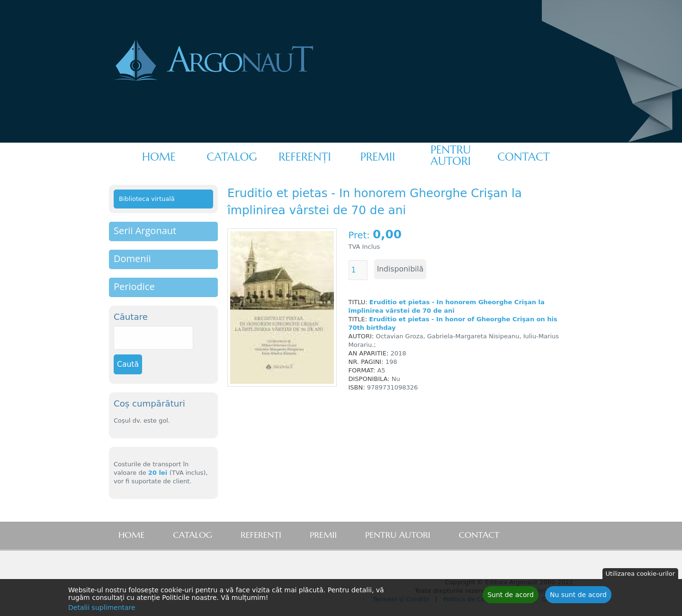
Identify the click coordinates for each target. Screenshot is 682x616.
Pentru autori (451, 155)
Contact (523, 157)
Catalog (232, 157)
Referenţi (305, 157)
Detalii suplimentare (102, 609)
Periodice (134, 286)
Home (159, 157)
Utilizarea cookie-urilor (640, 575)
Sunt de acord (511, 596)
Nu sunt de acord (578, 596)
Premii (378, 157)
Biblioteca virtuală (147, 199)
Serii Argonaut (145, 231)
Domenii (132, 258)
